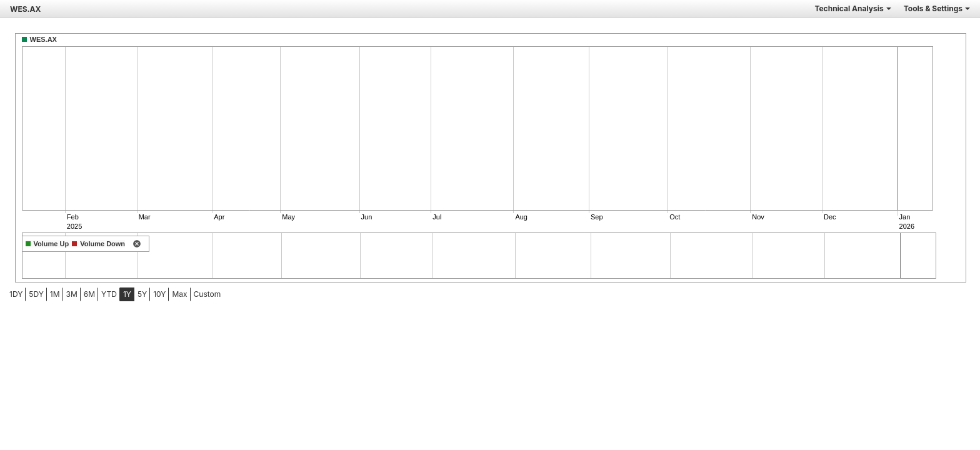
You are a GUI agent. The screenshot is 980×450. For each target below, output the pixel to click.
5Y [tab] (142, 294)
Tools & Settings (937, 8)
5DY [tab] (36, 294)
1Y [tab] (127, 294)
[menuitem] (16, 294)
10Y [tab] (159, 294)
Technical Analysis (852, 8)
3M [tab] (72, 294)
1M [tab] (55, 294)
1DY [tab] (16, 294)
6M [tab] (89, 294)
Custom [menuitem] (207, 294)
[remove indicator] (137, 244)
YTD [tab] (109, 294)
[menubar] (98, 294)
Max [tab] (179, 294)
